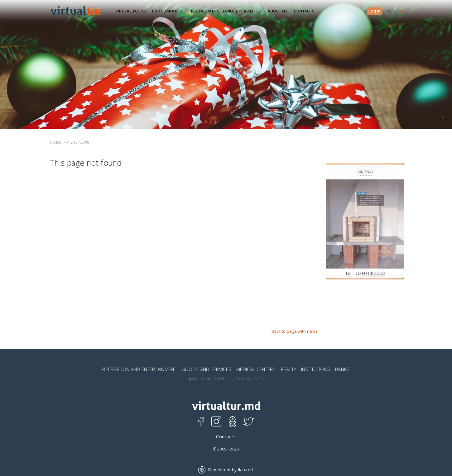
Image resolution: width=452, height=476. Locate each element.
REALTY (289, 369)
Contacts (304, 11)
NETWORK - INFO (247, 379)
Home (55, 142)
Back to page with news (295, 331)
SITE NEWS (80, 142)
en (401, 11)
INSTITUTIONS (316, 369)
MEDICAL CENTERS (256, 369)
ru (395, 11)
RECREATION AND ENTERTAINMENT (139, 369)
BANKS (342, 369)
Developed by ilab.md (226, 470)
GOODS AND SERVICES (206, 369)
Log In (374, 11)
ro (389, 11)
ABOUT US (277, 11)
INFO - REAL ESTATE (208, 379)
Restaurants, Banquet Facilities (226, 11)
